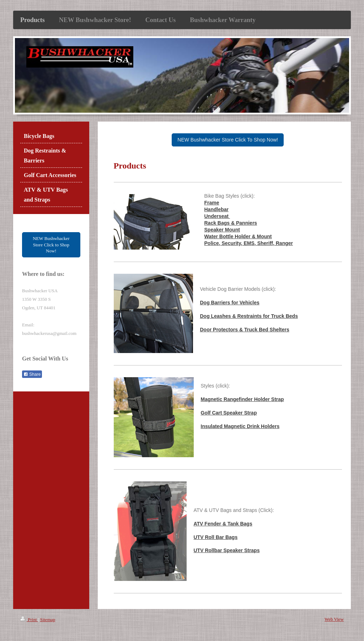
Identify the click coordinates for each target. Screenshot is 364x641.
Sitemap (48, 619)
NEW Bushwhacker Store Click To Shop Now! (228, 140)
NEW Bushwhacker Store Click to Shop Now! (51, 245)
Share (32, 374)
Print (29, 619)
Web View (334, 619)
